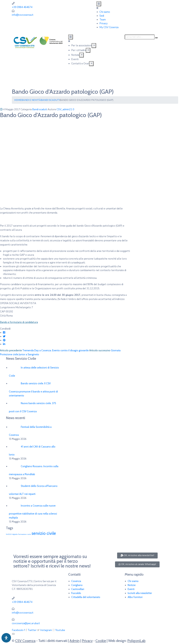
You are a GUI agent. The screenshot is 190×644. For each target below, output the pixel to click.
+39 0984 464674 (22, 7)
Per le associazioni (81, 46)
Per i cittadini (79, 50)
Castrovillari (78, 589)
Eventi (75, 59)
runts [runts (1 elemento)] (29, 534)
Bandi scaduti (50, 100)
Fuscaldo (76, 593)
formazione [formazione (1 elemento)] (22, 534)
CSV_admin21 (64, 109)
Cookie (101, 641)
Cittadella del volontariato (86, 597)
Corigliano (77, 585)
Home (18, 100)
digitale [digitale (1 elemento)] (15, 534)
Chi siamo (105, 12)
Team (103, 20)
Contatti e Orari (80, 64)
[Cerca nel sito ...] (140, 37)
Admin (75, 641)
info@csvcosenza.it (23, 15)
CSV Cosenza (25, 641)
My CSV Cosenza (109, 27)
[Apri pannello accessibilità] (6, 638)
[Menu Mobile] (99, 4)
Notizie (75, 55)
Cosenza (76, 581)
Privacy (104, 23)
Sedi (102, 16)
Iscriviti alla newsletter (140, 593)
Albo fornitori (135, 597)
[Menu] (94, 46)
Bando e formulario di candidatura (19, 322)
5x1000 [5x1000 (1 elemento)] (9, 534)
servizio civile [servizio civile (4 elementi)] (44, 533)
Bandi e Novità (31, 100)
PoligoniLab (136, 641)
